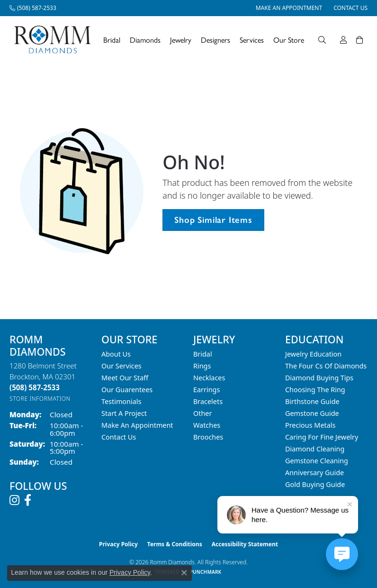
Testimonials (121, 401)
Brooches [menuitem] (208, 437)
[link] (33, 8)
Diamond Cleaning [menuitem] (315, 449)
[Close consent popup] (184, 573)
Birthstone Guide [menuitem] (312, 401)
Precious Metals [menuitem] (310, 425)
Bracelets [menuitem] (208, 401)
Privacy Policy (118, 544)
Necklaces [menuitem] (209, 378)
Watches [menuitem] (207, 425)
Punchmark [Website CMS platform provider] (206, 572)
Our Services (121, 366)
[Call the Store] (35, 387)
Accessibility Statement (245, 544)
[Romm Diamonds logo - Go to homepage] (55, 40)
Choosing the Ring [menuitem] (315, 390)
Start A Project (124, 413)
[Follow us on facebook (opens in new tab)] (28, 500)
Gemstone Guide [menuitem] (312, 413)
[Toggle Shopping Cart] (359, 40)
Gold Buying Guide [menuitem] (315, 484)
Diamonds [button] (145, 40)
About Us (116, 354)
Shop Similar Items (213, 220)
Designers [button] (215, 40)
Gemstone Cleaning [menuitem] (317, 461)
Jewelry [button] (181, 40)
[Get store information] (40, 399)
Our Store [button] (289, 40)
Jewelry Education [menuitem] (313, 354)
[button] (322, 40)
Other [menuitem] (202, 413)
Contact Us (119, 437)
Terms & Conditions (175, 544)
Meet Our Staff (125, 378)
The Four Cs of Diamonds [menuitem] (326, 366)
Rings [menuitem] (202, 366)
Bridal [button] (112, 40)
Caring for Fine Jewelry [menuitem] (322, 437)
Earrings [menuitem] (206, 390)
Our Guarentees (127, 390)
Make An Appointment (137, 425)
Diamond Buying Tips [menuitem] (319, 378)
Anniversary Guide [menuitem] (314, 473)
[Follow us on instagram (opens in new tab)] (14, 500)
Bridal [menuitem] (203, 354)
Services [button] (252, 40)
